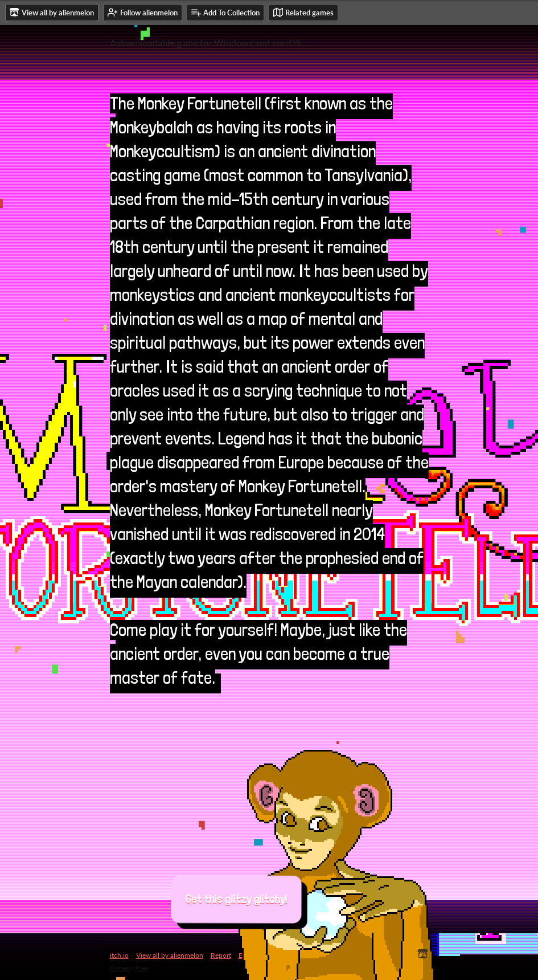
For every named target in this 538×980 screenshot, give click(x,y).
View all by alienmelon (170, 955)
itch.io (119, 955)
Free (142, 968)
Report (221, 955)
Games (120, 968)
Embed (249, 955)
